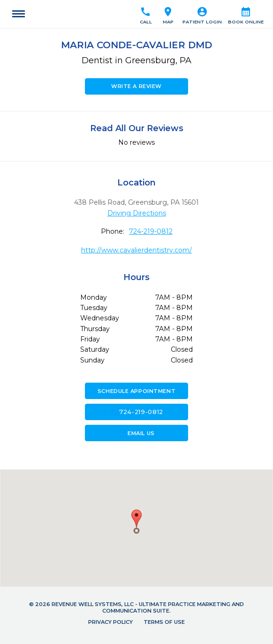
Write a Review (136, 86)
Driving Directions (137, 213)
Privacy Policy (110, 622)
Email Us (136, 433)
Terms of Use (164, 622)
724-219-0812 (151, 231)
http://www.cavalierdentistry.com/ (136, 250)
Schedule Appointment (136, 391)
